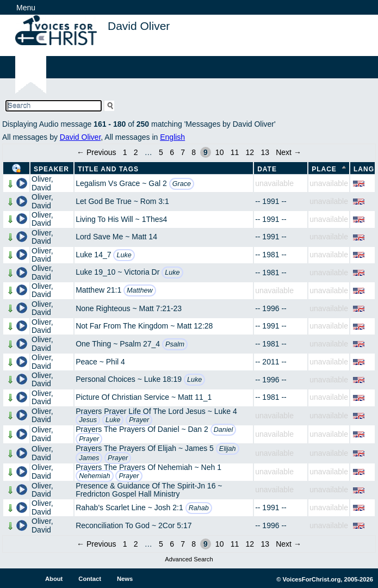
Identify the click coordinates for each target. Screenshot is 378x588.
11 (235, 152)
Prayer (139, 420)
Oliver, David (42, 183)
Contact (90, 579)
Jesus (88, 420)
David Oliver (80, 137)
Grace (182, 184)
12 (250, 152)
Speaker (51, 169)
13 (265, 152)
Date (267, 169)
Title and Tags (108, 169)
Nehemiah (94, 476)
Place (324, 169)
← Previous (96, 152)
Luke (124, 255)
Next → (289, 152)
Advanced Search (189, 559)
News (125, 579)
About (54, 579)
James (89, 458)
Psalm (175, 344)
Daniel (224, 430)
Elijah (228, 449)
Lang (364, 169)
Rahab (199, 508)
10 (220, 152)
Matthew (140, 290)
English (172, 137)
